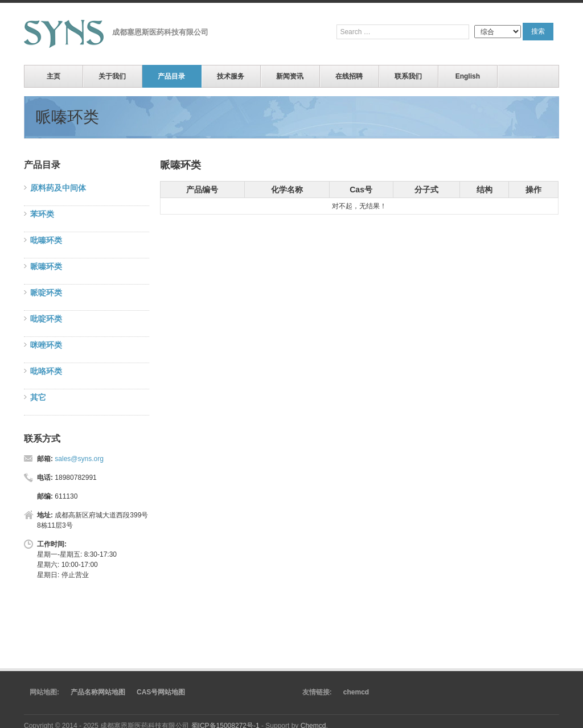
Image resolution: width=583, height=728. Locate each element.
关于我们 (112, 76)
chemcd (356, 692)
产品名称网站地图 (98, 692)
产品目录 (171, 76)
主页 (54, 76)
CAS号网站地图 (161, 692)
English (468, 76)
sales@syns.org (79, 459)
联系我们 (408, 76)
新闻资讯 (290, 76)
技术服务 (231, 76)
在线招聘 (349, 76)
